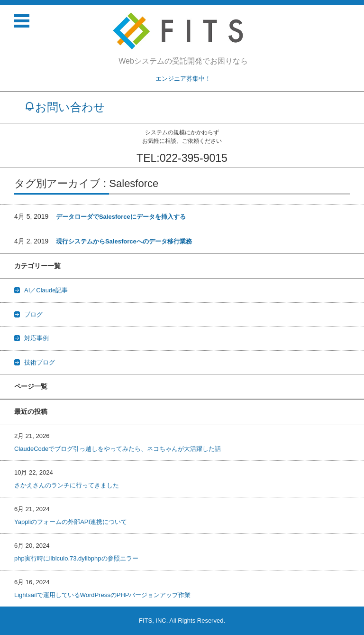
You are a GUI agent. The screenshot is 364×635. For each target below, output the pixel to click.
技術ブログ (40, 362)
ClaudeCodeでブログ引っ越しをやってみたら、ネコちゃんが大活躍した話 (118, 449)
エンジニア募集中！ (183, 79)
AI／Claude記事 (46, 290)
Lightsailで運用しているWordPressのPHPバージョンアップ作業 (102, 595)
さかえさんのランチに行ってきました (67, 485)
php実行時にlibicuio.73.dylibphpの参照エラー (76, 558)
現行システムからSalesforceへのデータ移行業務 (124, 241)
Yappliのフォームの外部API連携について (71, 522)
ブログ (33, 314)
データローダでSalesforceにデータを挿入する (121, 217)
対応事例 (36, 338)
